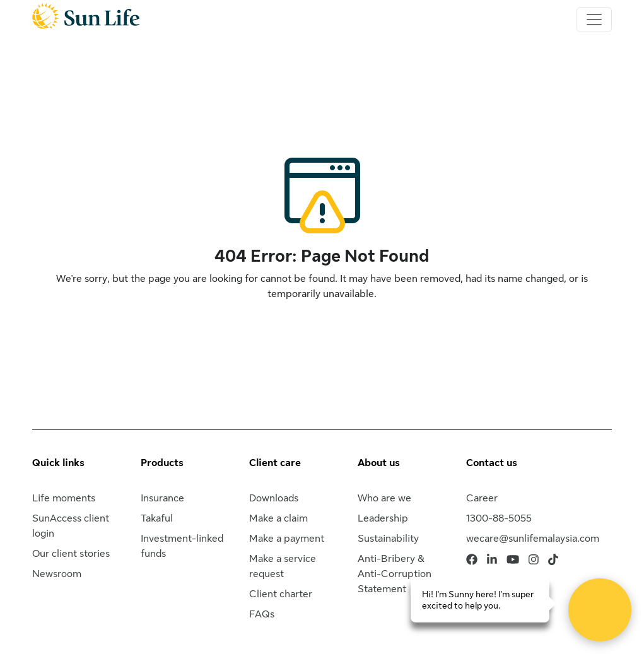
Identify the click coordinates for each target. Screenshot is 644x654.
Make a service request (283, 566)
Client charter (281, 594)
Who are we (384, 498)
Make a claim (278, 518)
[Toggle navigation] (594, 20)
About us (379, 463)
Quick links (58, 463)
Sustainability (388, 539)
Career (482, 498)
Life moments (64, 498)
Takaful (157, 518)
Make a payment (287, 539)
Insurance (162, 498)
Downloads (274, 498)
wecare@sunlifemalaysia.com (533, 539)
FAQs (262, 614)
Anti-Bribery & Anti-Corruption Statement (395, 574)
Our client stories (71, 554)
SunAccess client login (71, 526)
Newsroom (57, 574)
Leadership (383, 518)
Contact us (492, 463)
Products (162, 463)
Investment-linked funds (182, 546)
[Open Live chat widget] (600, 610)
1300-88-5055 (499, 518)
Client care (275, 463)
